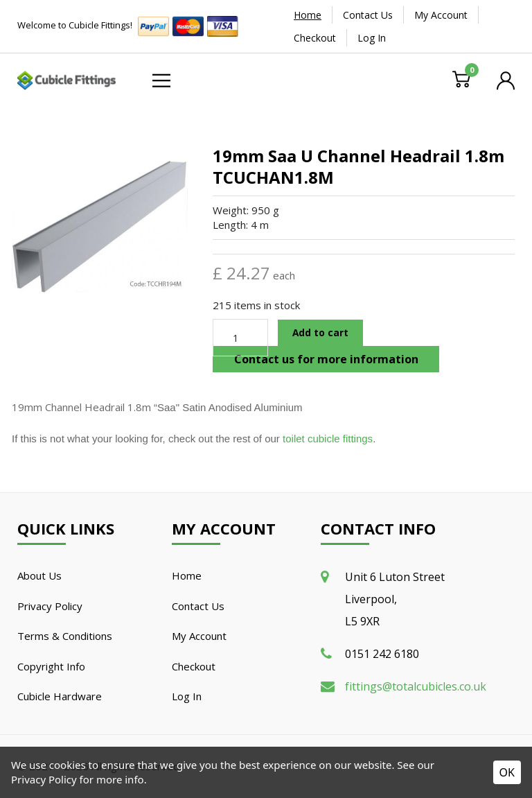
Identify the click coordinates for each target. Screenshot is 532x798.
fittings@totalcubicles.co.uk (416, 686)
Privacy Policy (50, 606)
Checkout (315, 38)
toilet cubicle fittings (328, 439)
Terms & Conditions (65, 636)
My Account (441, 15)
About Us (39, 575)
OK (507, 772)
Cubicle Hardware (60, 696)
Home (308, 15)
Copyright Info (51, 666)
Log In (372, 38)
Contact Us (368, 15)
